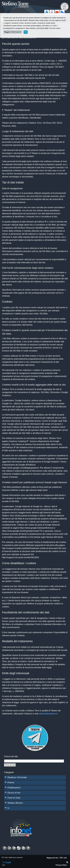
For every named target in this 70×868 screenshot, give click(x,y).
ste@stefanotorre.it (48, 714)
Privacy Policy (61, 865)
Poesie (11, 782)
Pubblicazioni (14, 788)
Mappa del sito (52, 858)
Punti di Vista (14, 798)
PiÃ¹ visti (63, 858)
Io (8, 808)
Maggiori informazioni (13, 32)
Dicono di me (14, 793)
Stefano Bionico (15, 803)
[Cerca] (10, 765)
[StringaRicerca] (34, 761)
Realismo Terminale (17, 777)
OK (26, 32)
